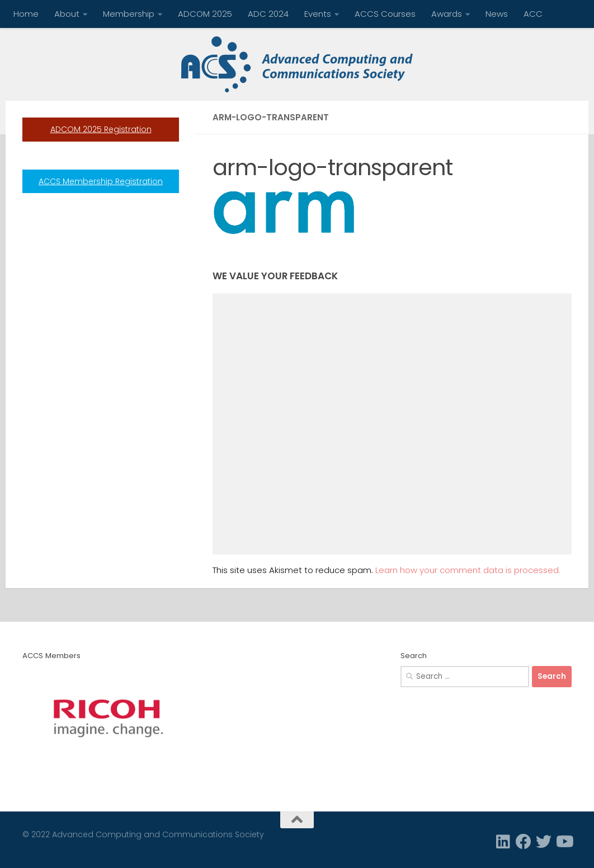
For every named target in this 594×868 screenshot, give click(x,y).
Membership (129, 14)
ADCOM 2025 (205, 14)
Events (318, 14)
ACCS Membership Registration (101, 181)
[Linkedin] (503, 842)
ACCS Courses (385, 14)
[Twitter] (544, 842)
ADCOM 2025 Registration (101, 129)
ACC (533, 14)
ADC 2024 (268, 14)
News (497, 14)
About (67, 14)
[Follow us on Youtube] (564, 842)
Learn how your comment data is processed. (468, 570)
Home (26, 14)
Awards (447, 14)
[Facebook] (524, 842)
